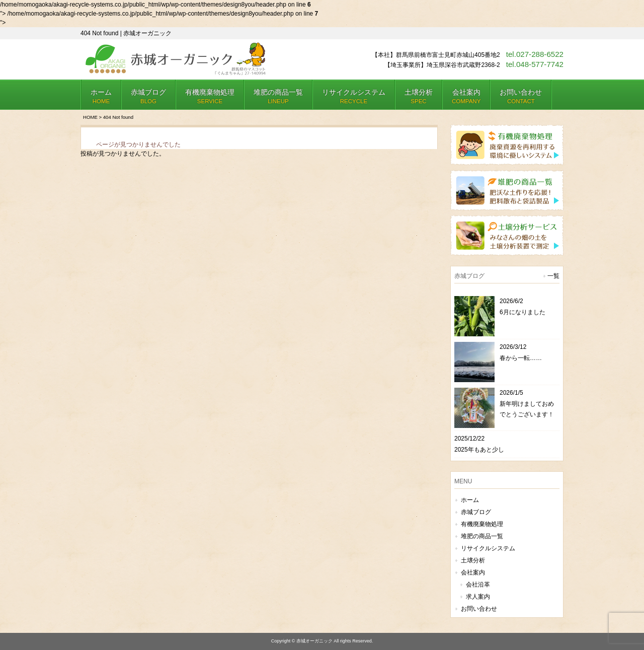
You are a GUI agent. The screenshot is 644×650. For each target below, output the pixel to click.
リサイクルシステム (488, 548)
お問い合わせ (479, 609)
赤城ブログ (476, 512)
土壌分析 (473, 560)
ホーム (470, 500)
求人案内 (478, 597)
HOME (90, 117)
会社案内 (473, 572)
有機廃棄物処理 (482, 524)
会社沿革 (478, 585)
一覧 (553, 276)
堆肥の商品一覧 (482, 536)
